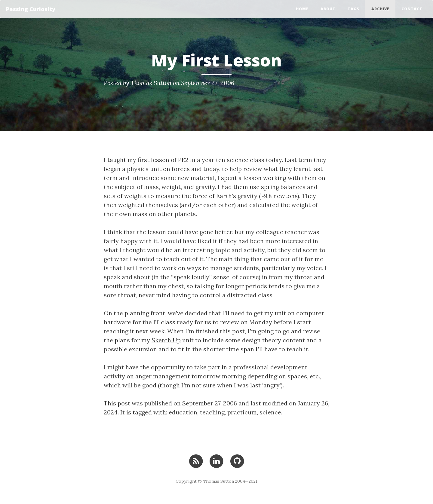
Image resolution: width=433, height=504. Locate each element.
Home (302, 9)
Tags (353, 9)
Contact (412, 9)
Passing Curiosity (31, 9)
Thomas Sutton (151, 83)
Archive (380, 9)
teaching (212, 412)
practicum (242, 412)
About (328, 9)
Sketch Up (166, 340)
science (270, 412)
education (183, 412)
